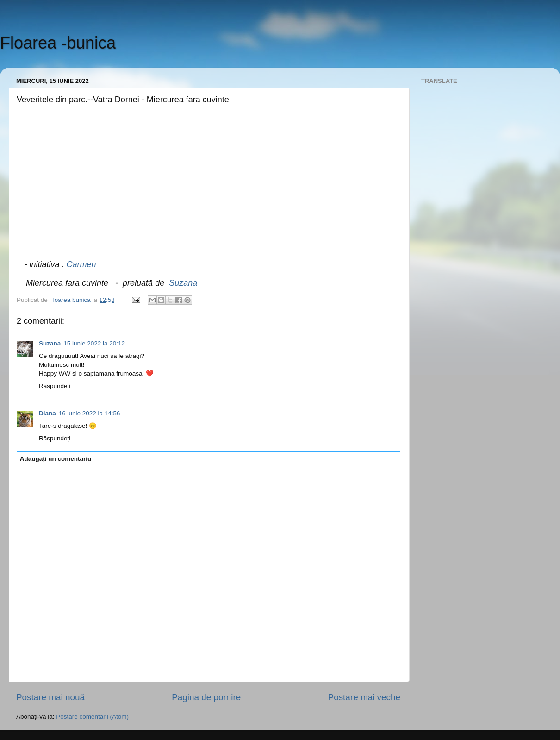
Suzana (183, 283)
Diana (47, 413)
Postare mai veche (364, 697)
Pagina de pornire (206, 697)
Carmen (81, 264)
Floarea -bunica (58, 43)
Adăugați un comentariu (56, 459)
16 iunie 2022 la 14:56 (90, 413)
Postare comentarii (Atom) (92, 717)
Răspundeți (55, 386)
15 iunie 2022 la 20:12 (94, 343)
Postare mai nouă (50, 697)
